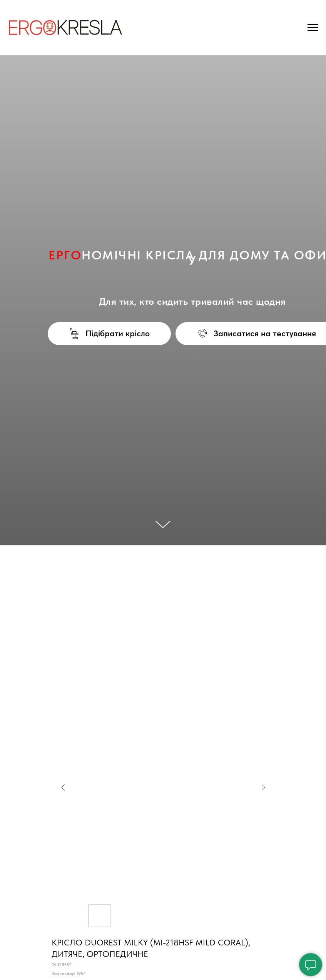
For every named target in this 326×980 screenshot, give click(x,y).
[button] (110, 334)
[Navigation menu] (313, 28)
